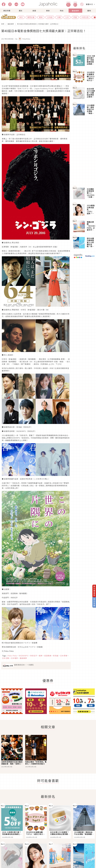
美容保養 (7, 11)
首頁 (3, 24)
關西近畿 (31, 17)
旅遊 (34, 11)
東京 (21, 17)
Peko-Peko (9, 651)
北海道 (50, 17)
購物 (89, 11)
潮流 (21, 11)
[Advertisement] (84, 152)
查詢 (41, 647)
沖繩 (59, 17)
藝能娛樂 (75, 11)
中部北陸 (85, 17)
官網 (35, 643)
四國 (75, 17)
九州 (67, 17)
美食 (48, 11)
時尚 (62, 11)
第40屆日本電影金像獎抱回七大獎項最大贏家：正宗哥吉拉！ (38, 24)
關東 (41, 17)
